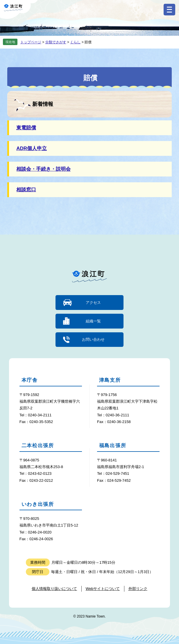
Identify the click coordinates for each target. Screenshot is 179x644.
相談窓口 (26, 190)
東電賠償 (26, 128)
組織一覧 (93, 321)
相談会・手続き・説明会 (43, 169)
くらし (75, 42)
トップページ (31, 42)
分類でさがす (56, 42)
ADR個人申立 (32, 148)
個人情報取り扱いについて (54, 589)
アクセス (93, 303)
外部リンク (138, 589)
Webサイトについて (103, 589)
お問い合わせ (93, 339)
